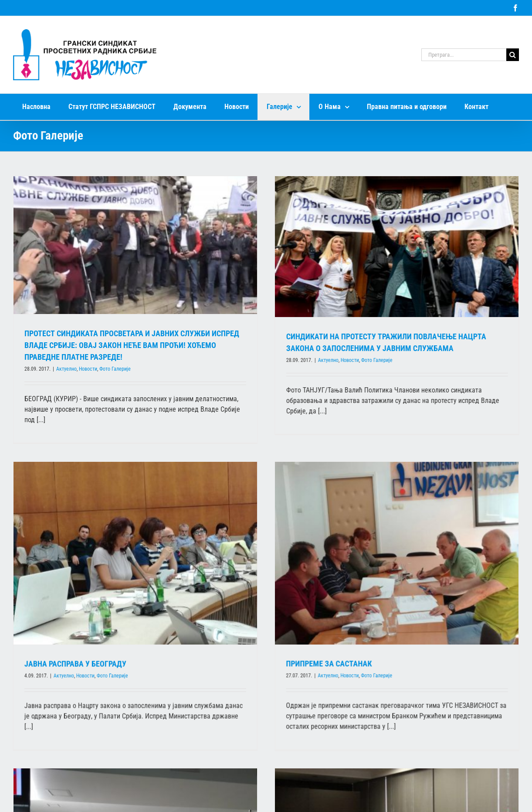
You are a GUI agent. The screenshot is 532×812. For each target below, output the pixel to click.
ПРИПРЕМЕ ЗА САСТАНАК (287, 661)
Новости (88, 369)
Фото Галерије (115, 369)
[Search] (513, 55)
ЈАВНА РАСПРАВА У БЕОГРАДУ (131, 619)
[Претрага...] (464, 55)
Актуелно (66, 369)
